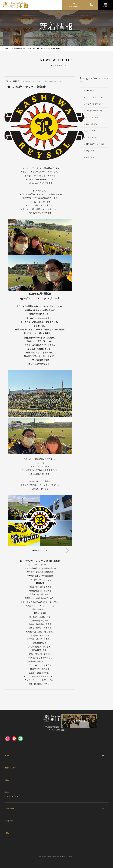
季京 (88, 151)
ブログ (89, 131)
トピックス (90, 117)
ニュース (89, 124)
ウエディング (91, 104)
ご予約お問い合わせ (73, 5)
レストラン (90, 137)
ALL (88, 91)
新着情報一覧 (17, 49)
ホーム (7, 49)
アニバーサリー (92, 97)
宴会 (88, 157)
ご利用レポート (92, 111)
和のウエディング (93, 144)
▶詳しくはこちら (40, 550)
